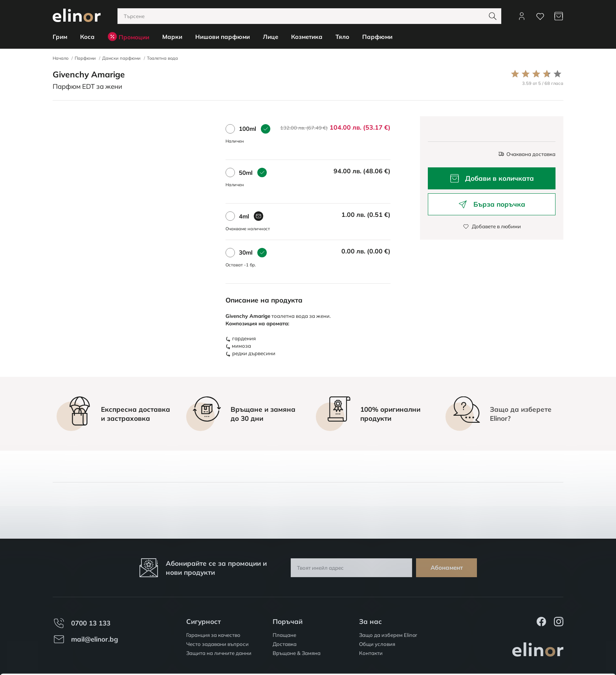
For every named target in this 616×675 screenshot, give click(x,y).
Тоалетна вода (162, 58)
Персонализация (551, 645)
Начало (60, 58)
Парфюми (85, 58)
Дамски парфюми (121, 58)
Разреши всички (550, 622)
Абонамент (447, 568)
